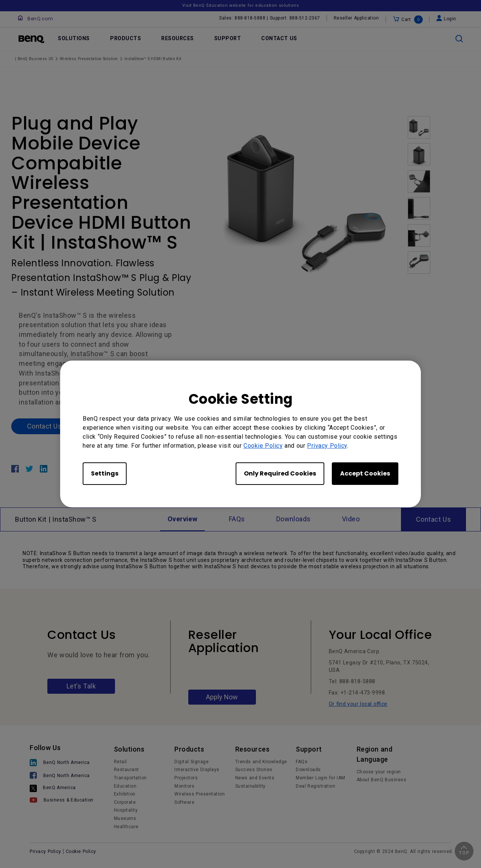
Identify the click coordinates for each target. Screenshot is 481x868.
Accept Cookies (365, 473)
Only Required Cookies (280, 473)
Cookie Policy (263, 446)
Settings (105, 473)
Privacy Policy (327, 446)
